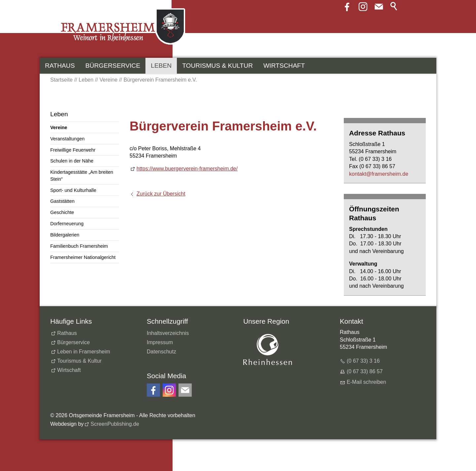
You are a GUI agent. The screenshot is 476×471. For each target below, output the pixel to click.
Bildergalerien (65, 235)
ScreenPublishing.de (115, 424)
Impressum (160, 342)
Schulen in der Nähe (72, 161)
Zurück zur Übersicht (161, 194)
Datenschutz (161, 352)
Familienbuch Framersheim (79, 246)
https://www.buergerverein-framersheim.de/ (187, 169)
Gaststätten (62, 201)
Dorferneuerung (67, 224)
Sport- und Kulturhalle (73, 190)
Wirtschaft (284, 66)
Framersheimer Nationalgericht (83, 257)
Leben (161, 66)
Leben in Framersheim (84, 352)
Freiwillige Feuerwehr (73, 150)
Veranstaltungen (67, 139)
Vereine (59, 127)
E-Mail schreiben (366, 382)
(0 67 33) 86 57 (365, 371)
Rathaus (60, 66)
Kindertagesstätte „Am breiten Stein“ (82, 175)
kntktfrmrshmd (379, 174)
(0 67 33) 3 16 (363, 361)
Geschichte (62, 212)
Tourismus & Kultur (218, 66)
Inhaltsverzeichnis (168, 333)
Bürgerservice (113, 66)
